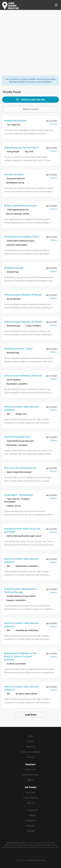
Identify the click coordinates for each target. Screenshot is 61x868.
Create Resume (31, 798)
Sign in (31, 780)
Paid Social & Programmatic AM (20, 468)
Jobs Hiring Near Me (36, 860)
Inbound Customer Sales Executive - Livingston (22, 408)
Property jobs (54, 847)
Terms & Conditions (31, 752)
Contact (31, 741)
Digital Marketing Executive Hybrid (21, 148)
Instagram (31, 821)
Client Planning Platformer (17, 437)
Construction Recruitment (12, 847)
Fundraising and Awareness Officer (22, 237)
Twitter (32, 815)
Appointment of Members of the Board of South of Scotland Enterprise (20, 656)
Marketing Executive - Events (18, 349)
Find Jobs (31, 792)
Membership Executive (15, 121)
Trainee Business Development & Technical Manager (20, 591)
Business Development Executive (20, 206)
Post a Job (31, 769)
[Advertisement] (31, 40)
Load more (31, 715)
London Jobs (42, 847)
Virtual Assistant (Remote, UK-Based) (23, 295)
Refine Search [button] (31, 109)
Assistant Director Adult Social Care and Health (22, 530)
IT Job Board (31, 843)
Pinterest (31, 826)
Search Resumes (31, 775)
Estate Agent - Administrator (19, 495)
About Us (31, 747)
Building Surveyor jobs (47, 845)
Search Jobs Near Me (46, 843)
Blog (31, 736)
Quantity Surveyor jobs (28, 845)
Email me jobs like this (33, 100)
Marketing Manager (14, 268)
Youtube (31, 831)
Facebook (33, 810)
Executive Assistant (14, 174)
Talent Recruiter (30, 847)
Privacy (31, 757)
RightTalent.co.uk (11, 845)
